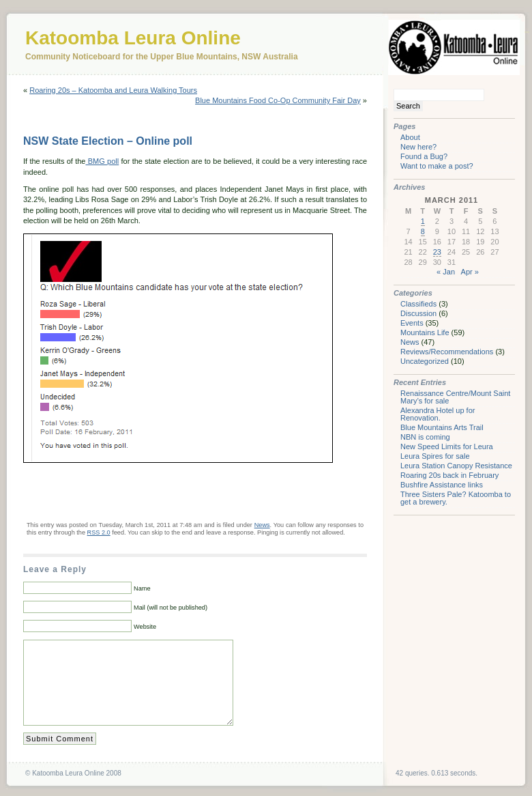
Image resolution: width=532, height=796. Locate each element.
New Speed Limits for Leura (447, 446)
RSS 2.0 (99, 532)
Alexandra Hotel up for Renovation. (438, 414)
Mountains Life (425, 332)
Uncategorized (425, 361)
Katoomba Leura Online (133, 38)
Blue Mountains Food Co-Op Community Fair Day (278, 100)
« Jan (446, 272)
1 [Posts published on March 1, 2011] (423, 221)
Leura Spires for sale (435, 456)
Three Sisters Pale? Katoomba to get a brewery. (456, 498)
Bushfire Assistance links (442, 485)
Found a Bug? (424, 156)
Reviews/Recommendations (447, 352)
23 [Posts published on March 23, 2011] (437, 252)
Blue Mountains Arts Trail (442, 427)
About (410, 137)
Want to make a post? (437, 166)
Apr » (470, 272)
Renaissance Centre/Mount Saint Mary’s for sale (455, 397)
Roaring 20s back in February (449, 475)
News (262, 525)
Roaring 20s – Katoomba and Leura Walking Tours (113, 90)
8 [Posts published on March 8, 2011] (423, 231)
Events (412, 323)
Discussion (418, 313)
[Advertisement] (183, 491)
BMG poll (102, 161)
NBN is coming (425, 437)
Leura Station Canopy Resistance (456, 466)
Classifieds (418, 304)
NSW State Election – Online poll (108, 141)
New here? (418, 147)
